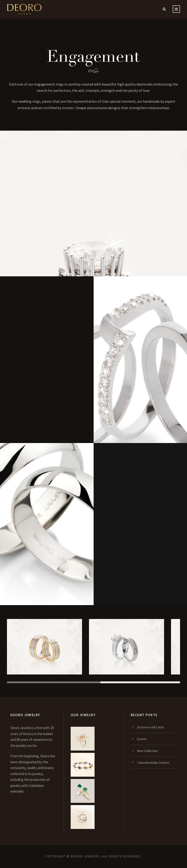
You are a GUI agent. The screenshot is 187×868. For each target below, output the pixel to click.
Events (142, 739)
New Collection (147, 751)
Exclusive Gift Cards (151, 727)
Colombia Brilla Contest (153, 763)
